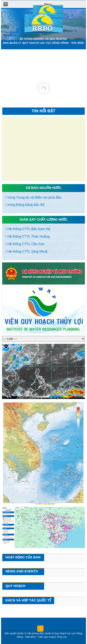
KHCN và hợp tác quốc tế (28, 600)
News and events (22, 571)
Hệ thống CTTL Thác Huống (27, 237)
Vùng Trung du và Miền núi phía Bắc (33, 198)
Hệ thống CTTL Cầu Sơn (25, 244)
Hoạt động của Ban (23, 557)
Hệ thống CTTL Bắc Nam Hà (28, 229)
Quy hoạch (15, 586)
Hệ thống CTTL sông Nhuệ (26, 252)
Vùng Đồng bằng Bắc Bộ (25, 205)
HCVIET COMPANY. (69, 638)
